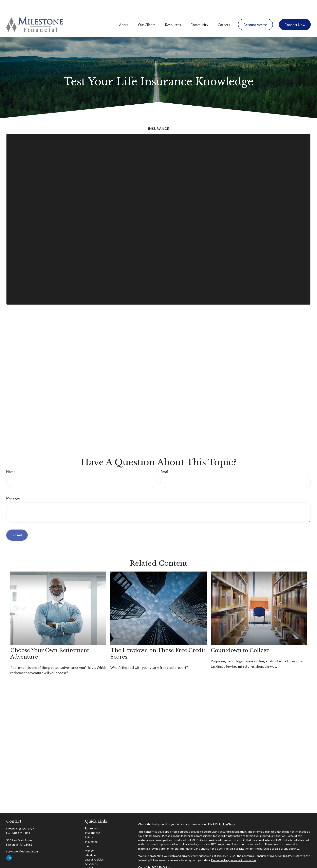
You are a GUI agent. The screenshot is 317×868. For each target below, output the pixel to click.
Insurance (91, 830)
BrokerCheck (227, 812)
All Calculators (94, 856)
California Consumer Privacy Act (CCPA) (267, 844)
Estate (89, 825)
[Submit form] (17, 523)
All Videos (91, 852)
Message (13, 486)
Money (89, 838)
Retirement (92, 816)
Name (11, 460)
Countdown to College (240, 638)
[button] (124, 12)
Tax (87, 834)
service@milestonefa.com (22, 839)
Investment (92, 821)
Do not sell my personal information (234, 848)
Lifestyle (90, 843)
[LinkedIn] (9, 846)
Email (165, 460)
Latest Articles (94, 847)
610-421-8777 (25, 817)
